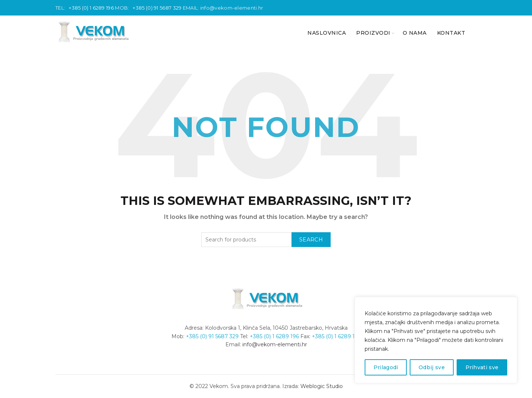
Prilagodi (386, 367)
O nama (415, 33)
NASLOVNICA (327, 33)
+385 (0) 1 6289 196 (91, 8)
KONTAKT (451, 33)
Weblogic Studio (322, 386)
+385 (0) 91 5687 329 (157, 8)
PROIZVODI (373, 33)
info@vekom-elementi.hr (232, 8)
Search (311, 240)
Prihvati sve (482, 367)
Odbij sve (432, 367)
